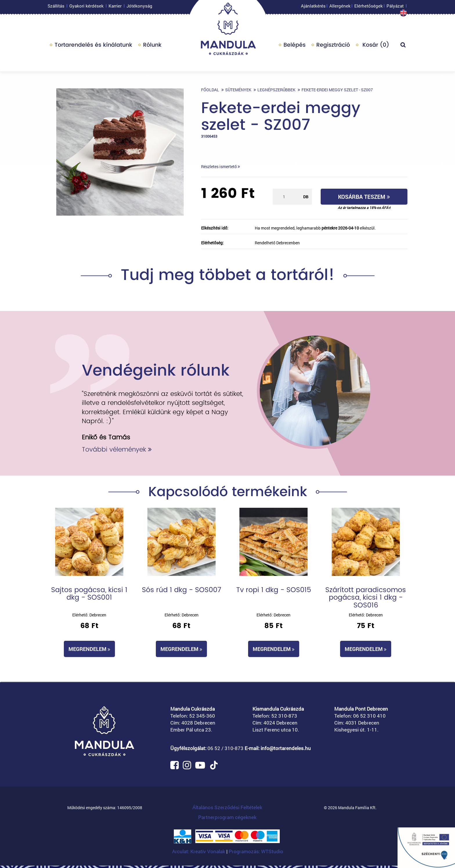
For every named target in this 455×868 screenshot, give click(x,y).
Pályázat (395, 7)
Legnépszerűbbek (276, 90)
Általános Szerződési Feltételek (227, 807)
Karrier (115, 7)
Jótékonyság (139, 7)
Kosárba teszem (364, 197)
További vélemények (117, 449)
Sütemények (238, 90)
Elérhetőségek (369, 7)
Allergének (340, 7)
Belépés (295, 46)
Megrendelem (89, 649)
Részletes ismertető (221, 166)
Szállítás (56, 7)
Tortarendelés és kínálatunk (93, 46)
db (306, 197)
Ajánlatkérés (313, 7)
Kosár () (375, 46)
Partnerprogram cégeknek (227, 817)
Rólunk (152, 46)
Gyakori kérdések (86, 7)
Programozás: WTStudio (256, 851)
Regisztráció (333, 46)
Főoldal (210, 90)
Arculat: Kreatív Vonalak (199, 851)
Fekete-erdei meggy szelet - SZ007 (337, 90)
